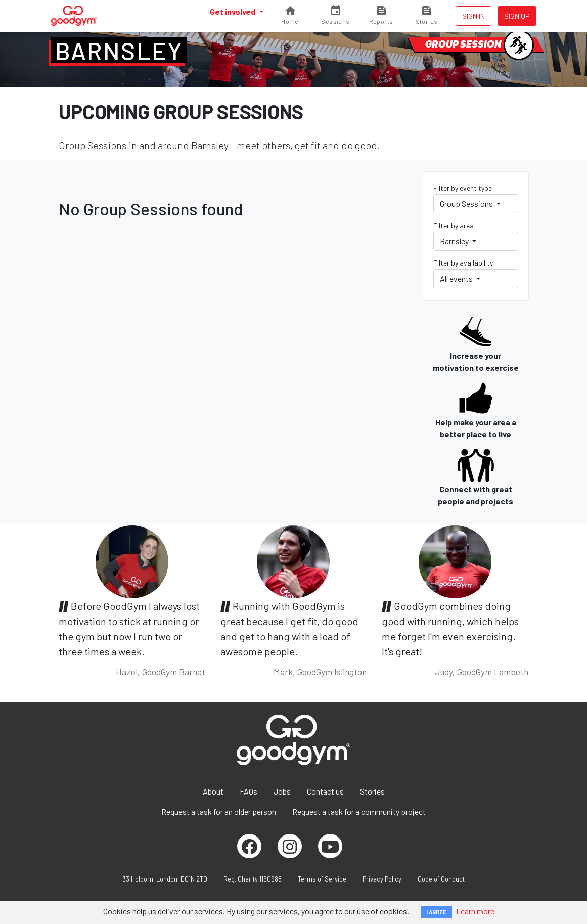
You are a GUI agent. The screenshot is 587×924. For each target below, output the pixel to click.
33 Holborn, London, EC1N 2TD (165, 879)
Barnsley (119, 51)
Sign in (473, 16)
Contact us (325, 791)
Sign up (517, 16)
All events (457, 278)
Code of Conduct (441, 879)
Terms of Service (322, 879)
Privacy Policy (382, 879)
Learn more (475, 911)
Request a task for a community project (359, 811)
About (213, 791)
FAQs (249, 791)
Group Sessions (467, 204)
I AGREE (436, 912)
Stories (372, 791)
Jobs (282, 791)
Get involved (233, 11)
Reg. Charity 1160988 (253, 879)
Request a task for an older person (219, 811)
